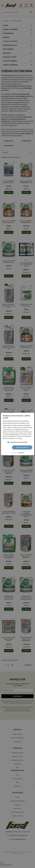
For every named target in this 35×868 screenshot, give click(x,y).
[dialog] (17, 434)
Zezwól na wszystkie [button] (22, 447)
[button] (17, 442)
